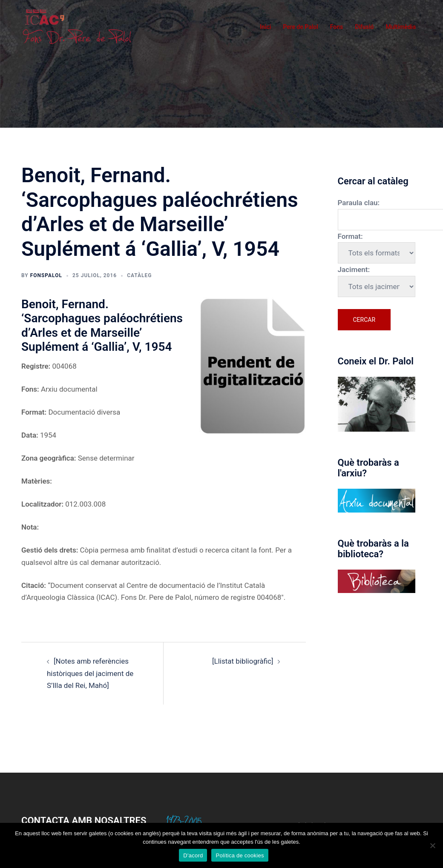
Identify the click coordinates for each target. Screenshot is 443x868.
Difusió (364, 27)
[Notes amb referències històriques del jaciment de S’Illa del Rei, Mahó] (90, 673)
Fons (337, 27)
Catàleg (139, 275)
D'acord (193, 855)
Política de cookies (240, 855)
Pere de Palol (301, 27)
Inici (265, 27)
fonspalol (46, 275)
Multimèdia (401, 27)
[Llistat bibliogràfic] (243, 661)
